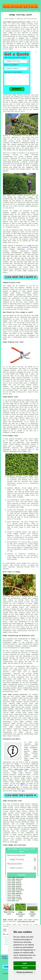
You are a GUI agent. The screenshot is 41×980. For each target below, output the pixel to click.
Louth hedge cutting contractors (15, 695)
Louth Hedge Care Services (14, 845)
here (16, 842)
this (4, 767)
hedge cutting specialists (22, 835)
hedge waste (7, 241)
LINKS (21, 11)
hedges (24, 24)
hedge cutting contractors (21, 378)
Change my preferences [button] (25, 972)
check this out (13, 787)
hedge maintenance (27, 824)
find (8, 804)
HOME (17, 11)
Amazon (23, 784)
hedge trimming (12, 232)
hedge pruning (33, 718)
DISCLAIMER (36, 11)
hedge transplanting (27, 651)
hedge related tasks (18, 727)
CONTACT (30, 11)
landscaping (7, 690)
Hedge (5, 246)
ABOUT (25, 11)
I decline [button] (25, 968)
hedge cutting (22, 234)
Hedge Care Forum (21, 769)
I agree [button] (25, 963)
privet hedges (22, 563)
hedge (33, 99)
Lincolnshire (7, 729)
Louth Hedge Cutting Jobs (26, 921)
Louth (30, 246)
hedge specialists (27, 260)
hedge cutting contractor (21, 95)
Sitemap (4, 957)
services (25, 269)
